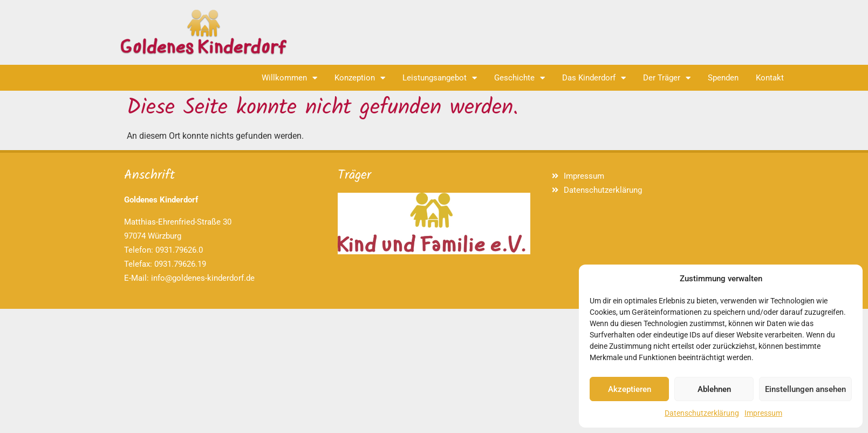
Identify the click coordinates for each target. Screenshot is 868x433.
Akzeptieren (630, 389)
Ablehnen (714, 389)
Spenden (723, 78)
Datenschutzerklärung (702, 413)
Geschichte (520, 78)
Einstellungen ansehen (805, 389)
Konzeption (360, 78)
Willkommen (289, 78)
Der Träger (667, 78)
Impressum (763, 413)
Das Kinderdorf (594, 78)
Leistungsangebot (440, 78)
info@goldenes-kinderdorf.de (203, 278)
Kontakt (770, 78)
